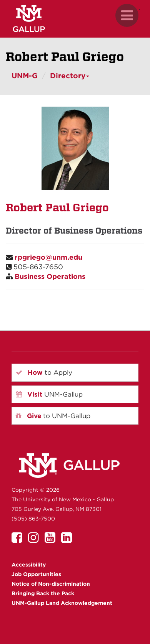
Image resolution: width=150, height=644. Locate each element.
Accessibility (29, 565)
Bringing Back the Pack (43, 593)
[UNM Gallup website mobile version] (75, 19)
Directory (70, 76)
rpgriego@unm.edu (48, 257)
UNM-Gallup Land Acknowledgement (62, 603)
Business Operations (50, 276)
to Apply (44, 372)
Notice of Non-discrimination (51, 584)
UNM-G (25, 76)
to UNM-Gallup (53, 416)
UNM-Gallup (49, 394)
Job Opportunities (36, 574)
